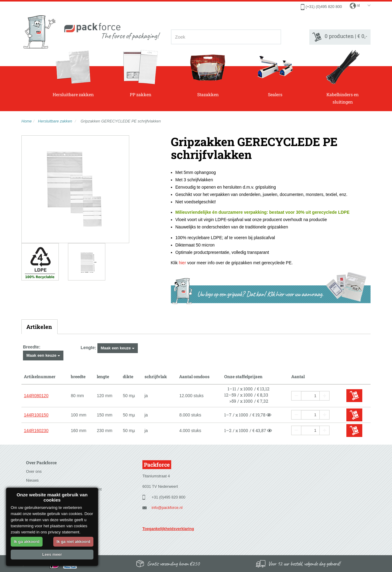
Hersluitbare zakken (73, 73)
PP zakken (140, 73)
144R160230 (36, 431)
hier (182, 263)
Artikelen (39, 327)
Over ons (34, 472)
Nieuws (32, 480)
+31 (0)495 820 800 (168, 497)
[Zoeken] (275, 37)
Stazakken (208, 73)
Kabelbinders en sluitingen (343, 77)
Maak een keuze (43, 355)
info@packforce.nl (167, 508)
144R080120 (36, 396)
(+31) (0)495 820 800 (324, 7)
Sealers (275, 73)
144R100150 (36, 415)
